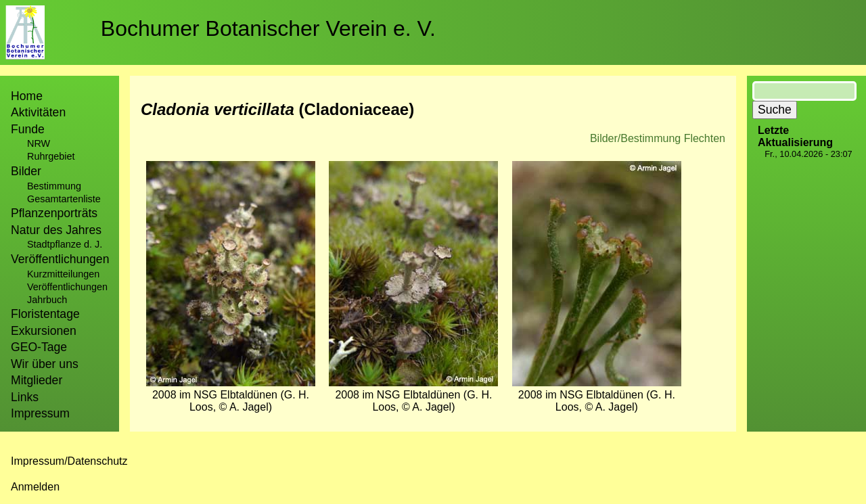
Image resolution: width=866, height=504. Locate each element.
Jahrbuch (47, 300)
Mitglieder (37, 380)
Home (27, 96)
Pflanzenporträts (54, 213)
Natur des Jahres (56, 230)
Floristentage (45, 314)
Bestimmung (54, 186)
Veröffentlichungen (67, 287)
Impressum (40, 413)
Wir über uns (45, 364)
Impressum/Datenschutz (69, 461)
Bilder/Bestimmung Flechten (658, 138)
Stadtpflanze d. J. (65, 244)
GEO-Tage (39, 347)
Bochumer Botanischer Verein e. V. (268, 28)
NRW (39, 143)
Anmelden (35, 487)
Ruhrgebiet (51, 156)
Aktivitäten (38, 112)
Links (25, 397)
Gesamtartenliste (64, 199)
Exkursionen (44, 331)
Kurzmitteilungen (63, 274)
